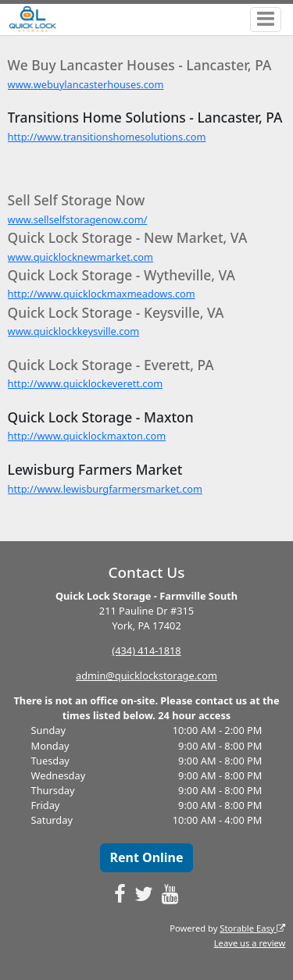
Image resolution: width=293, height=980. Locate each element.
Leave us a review (250, 943)
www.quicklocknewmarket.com (80, 257)
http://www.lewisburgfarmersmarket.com (105, 489)
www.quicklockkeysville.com (74, 331)
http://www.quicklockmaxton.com (87, 436)
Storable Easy (252, 928)
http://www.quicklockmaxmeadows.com (102, 294)
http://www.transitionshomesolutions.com (107, 137)
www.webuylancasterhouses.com (86, 84)
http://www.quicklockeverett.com (86, 383)
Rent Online (146, 857)
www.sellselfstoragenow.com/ (78, 219)
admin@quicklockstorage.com (146, 675)
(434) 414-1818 (146, 650)
